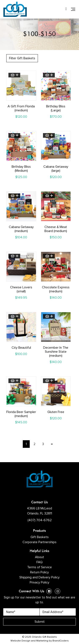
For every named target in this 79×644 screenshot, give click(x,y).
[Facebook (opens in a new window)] (49, 592)
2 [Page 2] (34, 444)
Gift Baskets (40, 537)
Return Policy (39, 572)
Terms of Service (39, 567)
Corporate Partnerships (39, 542)
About (39, 557)
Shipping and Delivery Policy (39, 577)
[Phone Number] (66, 9)
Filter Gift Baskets (22, 58)
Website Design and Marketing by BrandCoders (40, 641)
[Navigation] (73, 9)
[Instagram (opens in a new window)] (58, 592)
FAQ (39, 562)
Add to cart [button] (14, 75)
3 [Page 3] (43, 444)
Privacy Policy (39, 582)
